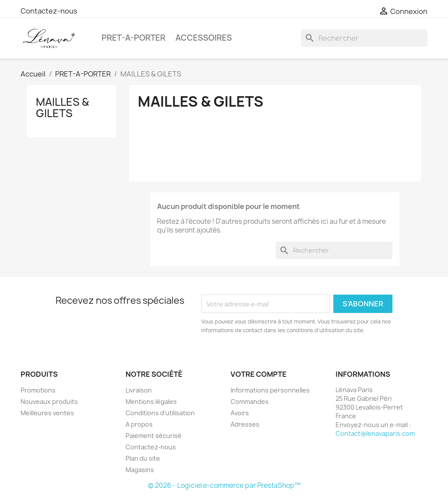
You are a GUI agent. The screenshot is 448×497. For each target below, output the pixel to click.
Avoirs (240, 413)
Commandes (250, 401)
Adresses (245, 424)
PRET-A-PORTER (133, 38)
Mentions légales (151, 401)
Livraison (139, 390)
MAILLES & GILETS (62, 108)
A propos (139, 424)
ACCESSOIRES (204, 38)
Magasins (140, 470)
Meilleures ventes (47, 413)
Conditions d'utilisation (160, 413)
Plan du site (143, 458)
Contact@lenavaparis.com (375, 433)
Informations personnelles (270, 390)
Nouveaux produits (49, 401)
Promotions (38, 390)
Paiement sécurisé (154, 436)
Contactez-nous (49, 11)
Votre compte (259, 374)
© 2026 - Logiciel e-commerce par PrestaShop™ (224, 485)
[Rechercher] (364, 38)
